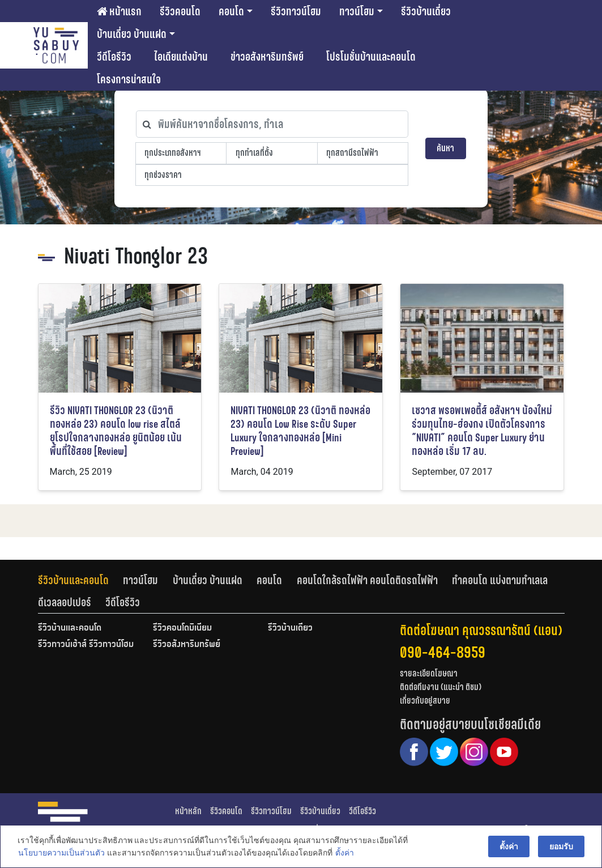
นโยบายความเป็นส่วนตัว (61, 853)
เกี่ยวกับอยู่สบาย (425, 701)
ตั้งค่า (344, 853)
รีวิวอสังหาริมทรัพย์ (187, 645)
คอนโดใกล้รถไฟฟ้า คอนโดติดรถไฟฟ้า (367, 580)
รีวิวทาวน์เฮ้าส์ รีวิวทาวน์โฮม (86, 645)
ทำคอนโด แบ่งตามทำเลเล (500, 580)
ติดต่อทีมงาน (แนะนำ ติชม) (441, 687)
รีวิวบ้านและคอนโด (73, 580)
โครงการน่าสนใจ (129, 79)
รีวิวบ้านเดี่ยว (426, 11)
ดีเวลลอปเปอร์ (65, 602)
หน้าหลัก (188, 811)
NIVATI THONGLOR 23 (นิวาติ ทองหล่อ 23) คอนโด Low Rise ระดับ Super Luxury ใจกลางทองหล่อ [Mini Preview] (300, 431)
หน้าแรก (119, 11)
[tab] (81, 580)
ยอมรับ (562, 846)
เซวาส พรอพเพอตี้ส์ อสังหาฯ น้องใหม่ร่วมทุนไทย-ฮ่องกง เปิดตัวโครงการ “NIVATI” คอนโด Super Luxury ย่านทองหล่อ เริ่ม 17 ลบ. (482, 431)
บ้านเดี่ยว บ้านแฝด (132, 34)
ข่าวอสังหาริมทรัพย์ (267, 57)
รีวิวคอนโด (180, 11)
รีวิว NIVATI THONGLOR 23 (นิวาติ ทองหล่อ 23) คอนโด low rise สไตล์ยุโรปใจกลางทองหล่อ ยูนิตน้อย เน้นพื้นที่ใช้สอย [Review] (116, 431)
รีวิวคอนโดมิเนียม (182, 628)
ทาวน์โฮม (357, 11)
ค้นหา (445, 148)
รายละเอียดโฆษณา (429, 673)
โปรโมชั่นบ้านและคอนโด (371, 57)
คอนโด (231, 11)
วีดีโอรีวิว (114, 57)
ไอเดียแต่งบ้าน (181, 57)
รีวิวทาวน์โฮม (296, 11)
